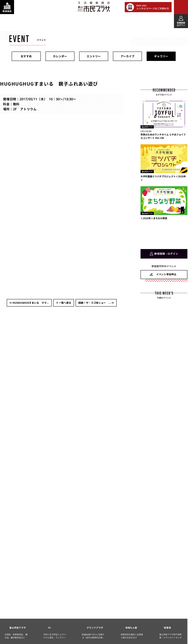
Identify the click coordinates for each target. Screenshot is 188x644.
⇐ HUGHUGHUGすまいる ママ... (29, 303)
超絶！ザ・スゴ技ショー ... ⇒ (96, 303)
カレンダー (60, 56)
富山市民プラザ (94, 7)
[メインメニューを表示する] (181, 7)
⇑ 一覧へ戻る (64, 303)
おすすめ (26, 56)
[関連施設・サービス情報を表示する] (7, 7)
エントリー (94, 56)
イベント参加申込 (166, 274)
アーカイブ (127, 56)
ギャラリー (161, 56)
